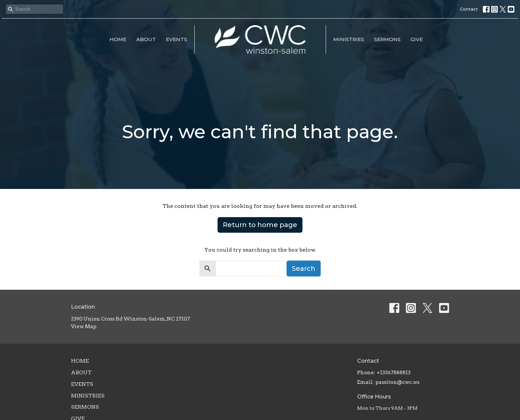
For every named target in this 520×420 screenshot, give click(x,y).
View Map (84, 327)
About (146, 39)
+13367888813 (394, 373)
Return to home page (260, 225)
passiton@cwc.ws (397, 382)
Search (304, 269)
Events (176, 39)
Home (118, 39)
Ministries (349, 39)
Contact (469, 9)
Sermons (387, 39)
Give (417, 39)
